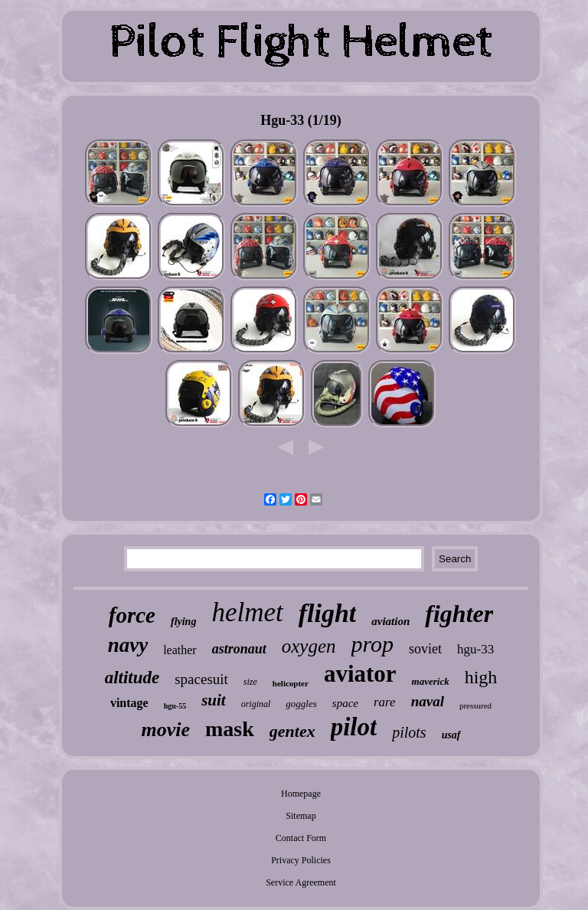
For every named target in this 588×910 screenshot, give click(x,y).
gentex (292, 731)
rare (385, 702)
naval (428, 701)
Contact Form (301, 838)
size (250, 682)
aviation (390, 621)
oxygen (309, 646)
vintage (129, 703)
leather (180, 650)
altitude (132, 678)
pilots (409, 732)
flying (183, 622)
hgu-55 (175, 706)
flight (328, 613)
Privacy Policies (301, 860)
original (256, 704)
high (481, 677)
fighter (459, 614)
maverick (431, 681)
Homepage (301, 794)
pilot (354, 727)
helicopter (291, 683)
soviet (425, 649)
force (132, 615)
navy (128, 645)
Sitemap (301, 816)
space (345, 703)
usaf (451, 735)
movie (165, 730)
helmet (247, 612)
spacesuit (201, 679)
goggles (301, 704)
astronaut (239, 649)
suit (214, 700)
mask (230, 729)
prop (373, 644)
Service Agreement (301, 882)
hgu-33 (475, 649)
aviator (360, 674)
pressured (475, 705)
